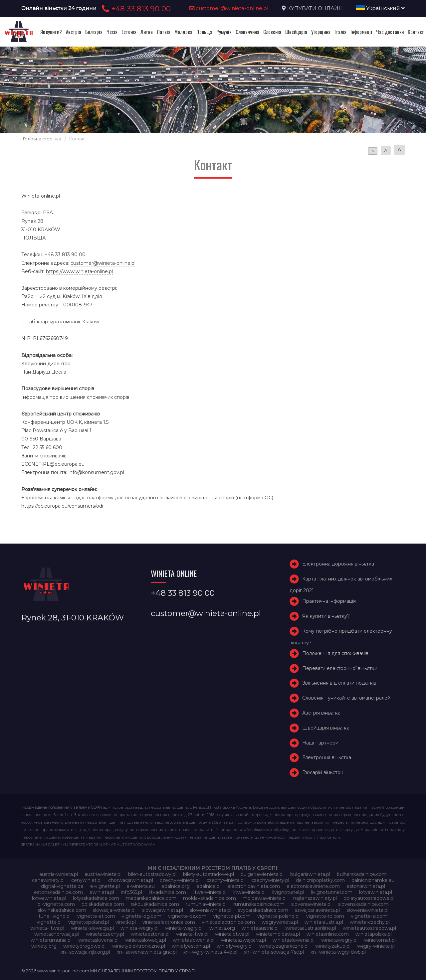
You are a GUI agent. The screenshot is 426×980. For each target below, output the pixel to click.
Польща (204, 32)
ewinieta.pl (102, 892)
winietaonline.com (328, 934)
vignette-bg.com (142, 916)
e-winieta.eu (141, 886)
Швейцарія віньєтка (326, 728)
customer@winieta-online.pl (229, 8)
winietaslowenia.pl (194, 940)
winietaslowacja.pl (146, 940)
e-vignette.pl (105, 886)
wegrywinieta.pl (280, 922)
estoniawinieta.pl (366, 886)
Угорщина (321, 32)
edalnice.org (176, 886)
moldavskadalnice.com (210, 898)
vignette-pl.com (232, 916)
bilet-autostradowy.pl (152, 874)
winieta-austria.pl (324, 922)
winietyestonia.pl (191, 946)
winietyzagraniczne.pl (284, 946)
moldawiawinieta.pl (265, 898)
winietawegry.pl (339, 940)
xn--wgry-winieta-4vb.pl (210, 952)
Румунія (224, 32)
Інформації (361, 32)
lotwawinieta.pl (49, 898)
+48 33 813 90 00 (135, 9)
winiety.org (44, 946)
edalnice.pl (209, 886)
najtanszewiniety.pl (315, 898)
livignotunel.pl (288, 892)
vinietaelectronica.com (169, 922)
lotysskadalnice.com (96, 898)
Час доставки (390, 32)
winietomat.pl (380, 940)
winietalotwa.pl (232, 934)
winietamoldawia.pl (278, 934)
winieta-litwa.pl (47, 928)
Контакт (416, 32)
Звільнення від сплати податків (339, 683)
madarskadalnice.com (151, 898)
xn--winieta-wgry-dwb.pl (338, 952)
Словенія (272, 32)
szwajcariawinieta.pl (317, 910)
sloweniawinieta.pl (211, 910)
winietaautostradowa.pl (369, 928)
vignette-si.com (369, 916)
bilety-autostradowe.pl (209, 874)
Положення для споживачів (335, 653)
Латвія (164, 32)
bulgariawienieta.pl (262, 874)
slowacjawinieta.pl (163, 910)
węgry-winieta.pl (376, 946)
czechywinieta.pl (225, 880)
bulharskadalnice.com (362, 874)
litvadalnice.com (167, 892)
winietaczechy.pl (105, 934)
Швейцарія (296, 32)
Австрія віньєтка (321, 713)
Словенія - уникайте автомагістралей (346, 698)
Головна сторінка (42, 139)
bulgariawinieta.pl (310, 874)
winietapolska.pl (374, 934)
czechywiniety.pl (270, 880)
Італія (340, 32)
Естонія (129, 32)
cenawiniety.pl (48, 880)
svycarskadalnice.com (263, 910)
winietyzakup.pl (333, 946)
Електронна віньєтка (327, 758)
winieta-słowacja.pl (92, 928)
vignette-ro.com (325, 916)
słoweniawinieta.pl (367, 910)
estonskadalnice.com (58, 892)
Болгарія (94, 32)
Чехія (112, 32)
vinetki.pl (126, 922)
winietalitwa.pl (192, 934)
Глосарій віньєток (323, 772)
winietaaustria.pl (260, 928)
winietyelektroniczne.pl (139, 946)
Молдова (183, 32)
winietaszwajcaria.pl (243, 940)
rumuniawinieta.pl (206, 904)
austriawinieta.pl (103, 874)
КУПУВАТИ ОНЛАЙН (315, 8)
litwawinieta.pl (249, 892)
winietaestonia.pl (150, 934)
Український (380, 8)
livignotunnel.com (332, 892)
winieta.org (222, 928)
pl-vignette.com (56, 904)
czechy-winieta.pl (180, 880)
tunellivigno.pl (55, 916)
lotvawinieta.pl (376, 892)
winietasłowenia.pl (294, 940)
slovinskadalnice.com (62, 910)
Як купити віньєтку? (326, 616)
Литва (147, 32)
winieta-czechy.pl (370, 922)
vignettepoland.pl (89, 922)
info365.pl (131, 892)
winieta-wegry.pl (139, 928)
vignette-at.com (96, 916)
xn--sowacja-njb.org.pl (85, 952)
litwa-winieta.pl (210, 892)
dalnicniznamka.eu (373, 880)
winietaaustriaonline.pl (311, 928)
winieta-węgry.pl (184, 928)
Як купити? (51, 32)
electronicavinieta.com (254, 886)
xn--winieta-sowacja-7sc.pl (274, 952)
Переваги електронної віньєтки (340, 668)
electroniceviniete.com (313, 886)
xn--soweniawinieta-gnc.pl (147, 952)
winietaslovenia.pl (98, 940)
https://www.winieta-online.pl (79, 271)
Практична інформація (329, 601)
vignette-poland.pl (278, 916)
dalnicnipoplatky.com (320, 880)
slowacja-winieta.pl (114, 910)
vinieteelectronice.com (228, 922)
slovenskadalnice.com (363, 904)
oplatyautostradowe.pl (369, 898)
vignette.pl (49, 922)
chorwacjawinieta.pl (131, 880)
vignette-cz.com (187, 916)
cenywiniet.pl (86, 880)
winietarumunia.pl (51, 940)
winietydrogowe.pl (84, 946)
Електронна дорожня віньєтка (338, 564)
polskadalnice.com (103, 904)
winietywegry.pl (235, 946)
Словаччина (247, 32)
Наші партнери (320, 743)
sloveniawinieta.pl (311, 904)
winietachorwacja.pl (57, 934)
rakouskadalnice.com (155, 904)
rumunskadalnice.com (259, 904)
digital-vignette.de (62, 886)
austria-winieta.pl (59, 874)
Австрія (74, 32)
